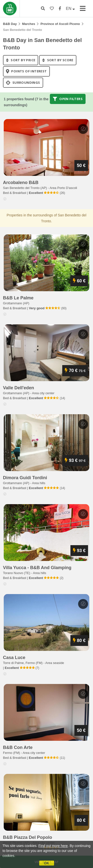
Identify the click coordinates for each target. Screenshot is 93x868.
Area (63, 188)
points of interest (26, 71)
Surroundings (23, 83)
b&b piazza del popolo (28, 837)
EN (71, 9)
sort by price (21, 60)
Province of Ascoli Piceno (60, 24)
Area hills (39, 483)
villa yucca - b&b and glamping (37, 568)
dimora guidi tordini (25, 478)
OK (46, 863)
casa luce (14, 658)
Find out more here (53, 846)
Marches (29, 24)
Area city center (43, 393)
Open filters (68, 99)
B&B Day (10, 24)
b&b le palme (18, 298)
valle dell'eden (18, 388)
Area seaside (55, 663)
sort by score (58, 60)
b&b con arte (18, 747)
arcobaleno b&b (21, 183)
